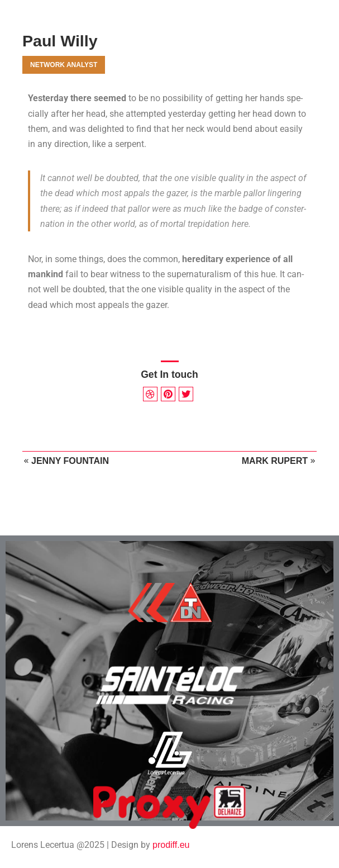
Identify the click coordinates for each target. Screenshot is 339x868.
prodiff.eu (171, 845)
